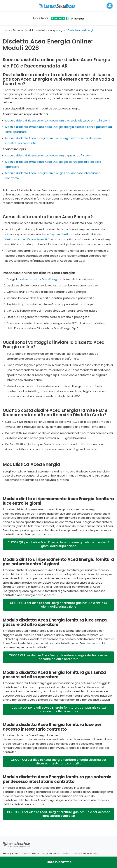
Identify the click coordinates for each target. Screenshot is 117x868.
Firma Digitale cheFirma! (58, 234)
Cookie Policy (31, 853)
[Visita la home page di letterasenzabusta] (59, 6)
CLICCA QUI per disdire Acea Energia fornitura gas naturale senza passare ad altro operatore (59, 709)
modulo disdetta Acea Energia (38, 279)
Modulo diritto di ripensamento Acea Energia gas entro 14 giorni (49, 155)
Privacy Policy (11, 853)
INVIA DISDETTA (59, 862)
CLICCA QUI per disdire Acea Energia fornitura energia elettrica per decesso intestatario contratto (59, 762)
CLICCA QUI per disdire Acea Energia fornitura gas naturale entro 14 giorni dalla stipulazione (59, 605)
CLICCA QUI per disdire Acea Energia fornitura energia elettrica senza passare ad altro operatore (59, 657)
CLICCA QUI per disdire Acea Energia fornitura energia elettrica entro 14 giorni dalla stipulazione (59, 544)
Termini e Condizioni (86, 853)
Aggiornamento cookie (56, 853)
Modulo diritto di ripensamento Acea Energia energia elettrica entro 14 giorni (58, 120)
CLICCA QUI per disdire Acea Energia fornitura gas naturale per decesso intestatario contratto (59, 814)
